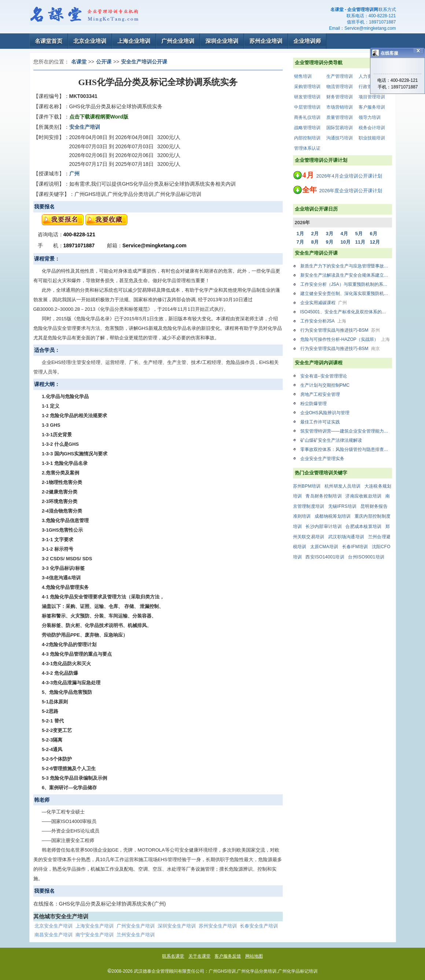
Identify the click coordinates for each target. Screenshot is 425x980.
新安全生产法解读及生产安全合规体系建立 (346, 275)
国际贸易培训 (340, 128)
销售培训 (303, 76)
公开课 (104, 62)
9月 (330, 242)
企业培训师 (307, 41)
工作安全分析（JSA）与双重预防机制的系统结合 (346, 284)
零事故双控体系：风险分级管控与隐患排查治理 (346, 449)
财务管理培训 (340, 97)
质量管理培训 (340, 117)
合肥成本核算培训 (363, 527)
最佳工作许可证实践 (320, 422)
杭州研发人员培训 (342, 486)
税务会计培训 (372, 128)
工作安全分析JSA (323, 321)
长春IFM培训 (355, 547)
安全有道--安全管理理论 (324, 376)
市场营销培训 (340, 107)
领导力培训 (370, 117)
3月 (330, 234)
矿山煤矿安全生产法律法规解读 (331, 440)
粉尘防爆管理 (314, 404)
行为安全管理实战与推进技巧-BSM (340, 330)
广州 (74, 174)
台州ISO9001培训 (366, 557)
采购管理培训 (307, 87)
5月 (359, 234)
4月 (344, 234)
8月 (315, 242)
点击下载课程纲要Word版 (99, 117)
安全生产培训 (85, 127)
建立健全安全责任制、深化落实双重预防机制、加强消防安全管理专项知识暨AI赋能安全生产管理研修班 (346, 294)
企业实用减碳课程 (324, 303)
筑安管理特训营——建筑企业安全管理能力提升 (346, 431)
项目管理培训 (372, 97)
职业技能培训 (372, 138)
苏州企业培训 (266, 41)
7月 (300, 242)
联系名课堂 (173, 956)
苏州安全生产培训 (218, 926)
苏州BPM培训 (307, 486)
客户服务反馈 (228, 956)
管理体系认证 (307, 148)
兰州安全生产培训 (136, 935)
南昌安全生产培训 (54, 935)
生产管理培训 (340, 76)
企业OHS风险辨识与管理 (325, 413)
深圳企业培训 (222, 41)
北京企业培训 (90, 41)
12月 (375, 242)
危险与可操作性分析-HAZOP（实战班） (345, 339)
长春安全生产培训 (259, 926)
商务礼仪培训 (307, 117)
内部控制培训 (307, 138)
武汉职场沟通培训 (346, 537)
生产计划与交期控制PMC (325, 385)
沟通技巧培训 (340, 138)
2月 (315, 234)
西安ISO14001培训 (325, 557)
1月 (300, 234)
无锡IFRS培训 (342, 506)
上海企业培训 (134, 41)
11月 (360, 242)
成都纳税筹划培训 (333, 516)
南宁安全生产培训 (95, 935)
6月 (374, 234)
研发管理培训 (307, 97)
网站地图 (254, 956)
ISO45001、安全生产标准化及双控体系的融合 (346, 312)
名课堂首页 (49, 41)
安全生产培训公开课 (144, 62)
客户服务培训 (372, 107)
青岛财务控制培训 (323, 496)
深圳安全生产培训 (177, 926)
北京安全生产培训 (54, 926)
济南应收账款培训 (363, 496)
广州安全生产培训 (136, 926)
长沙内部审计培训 (323, 527)
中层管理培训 (307, 107)
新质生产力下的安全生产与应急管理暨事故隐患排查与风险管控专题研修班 (346, 266)
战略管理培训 (307, 128)
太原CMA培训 (324, 547)
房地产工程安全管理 (320, 394)
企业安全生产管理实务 (322, 459)
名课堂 (79, 62)
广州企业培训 (178, 41)
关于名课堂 (199, 956)
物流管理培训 (340, 87)
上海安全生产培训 (95, 926)
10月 (346, 242)
